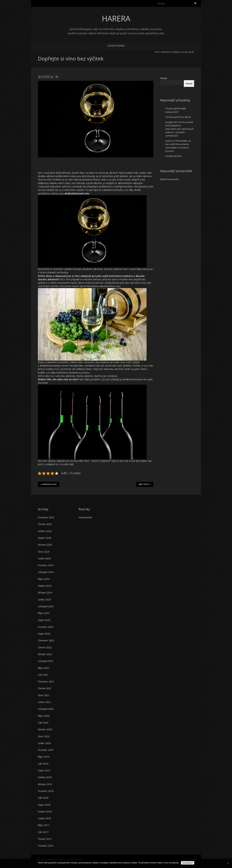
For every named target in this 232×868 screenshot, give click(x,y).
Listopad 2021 (46, 661)
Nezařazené (85, 517)
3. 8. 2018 (45, 77)
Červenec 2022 (46, 640)
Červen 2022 (45, 647)
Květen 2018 (45, 812)
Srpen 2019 (44, 770)
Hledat (164, 78)
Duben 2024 (45, 586)
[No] (228, 863)
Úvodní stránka (116, 46)
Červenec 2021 (46, 682)
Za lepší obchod (173, 156)
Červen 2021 (45, 688)
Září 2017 (43, 832)
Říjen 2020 (44, 716)
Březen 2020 (45, 729)
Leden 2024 (44, 600)
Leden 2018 (44, 818)
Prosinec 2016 (46, 846)
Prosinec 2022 (46, 627)
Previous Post (49, 484)
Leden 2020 (44, 743)
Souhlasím (188, 863)
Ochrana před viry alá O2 (178, 117)
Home (157, 52)
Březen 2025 (45, 545)
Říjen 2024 (44, 579)
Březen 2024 (45, 593)
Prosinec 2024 (46, 565)
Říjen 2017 (44, 825)
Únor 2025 (44, 552)
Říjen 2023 (44, 613)
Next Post (145, 484)
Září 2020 (43, 723)
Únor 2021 (44, 695)
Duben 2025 (45, 538)
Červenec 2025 (46, 517)
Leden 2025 (44, 558)
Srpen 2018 (44, 805)
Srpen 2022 (44, 634)
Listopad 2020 (46, 709)
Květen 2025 (45, 531)
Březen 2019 (45, 784)
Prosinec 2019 (46, 750)
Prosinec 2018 (46, 791)
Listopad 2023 (46, 606)
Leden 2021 (44, 702)
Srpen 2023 (44, 620)
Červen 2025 (45, 524)
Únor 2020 (44, 736)
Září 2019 (43, 764)
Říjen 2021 (44, 668)
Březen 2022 (45, 654)
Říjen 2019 (44, 757)
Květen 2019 (45, 777)
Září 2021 (43, 675)
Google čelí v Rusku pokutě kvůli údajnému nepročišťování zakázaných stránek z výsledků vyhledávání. (180, 129)
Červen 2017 (45, 839)
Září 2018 (43, 798)
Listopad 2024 (46, 572)
